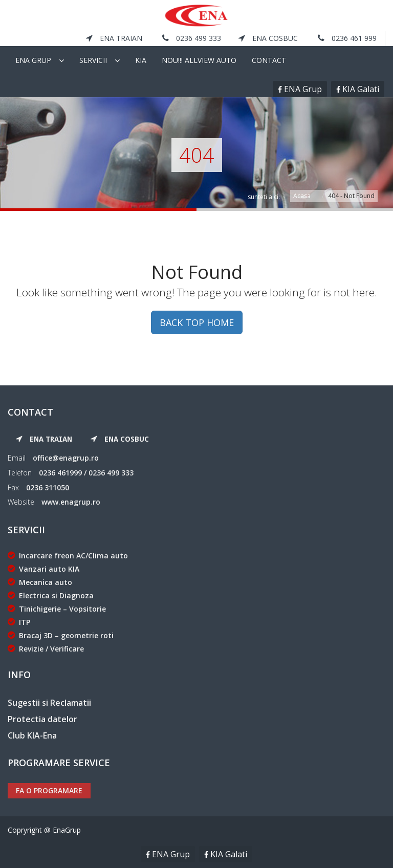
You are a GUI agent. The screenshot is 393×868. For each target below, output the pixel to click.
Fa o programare (49, 790)
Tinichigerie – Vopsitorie (57, 609)
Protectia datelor (42, 719)
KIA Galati (360, 89)
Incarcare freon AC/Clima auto (68, 556)
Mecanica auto (40, 582)
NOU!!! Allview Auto (199, 60)
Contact (269, 60)
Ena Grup (33, 60)
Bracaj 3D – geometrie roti (61, 635)
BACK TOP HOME (197, 322)
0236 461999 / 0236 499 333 (86, 473)
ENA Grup (302, 89)
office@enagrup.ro (66, 458)
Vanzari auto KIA (43, 569)
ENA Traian (114, 38)
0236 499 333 (192, 38)
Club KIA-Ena (32, 735)
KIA (141, 60)
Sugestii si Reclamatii (49, 703)
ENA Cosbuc (268, 38)
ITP (19, 622)
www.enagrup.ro (71, 502)
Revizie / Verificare (46, 649)
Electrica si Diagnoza (51, 595)
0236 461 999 (347, 38)
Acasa (302, 196)
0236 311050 (48, 487)
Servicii (93, 60)
